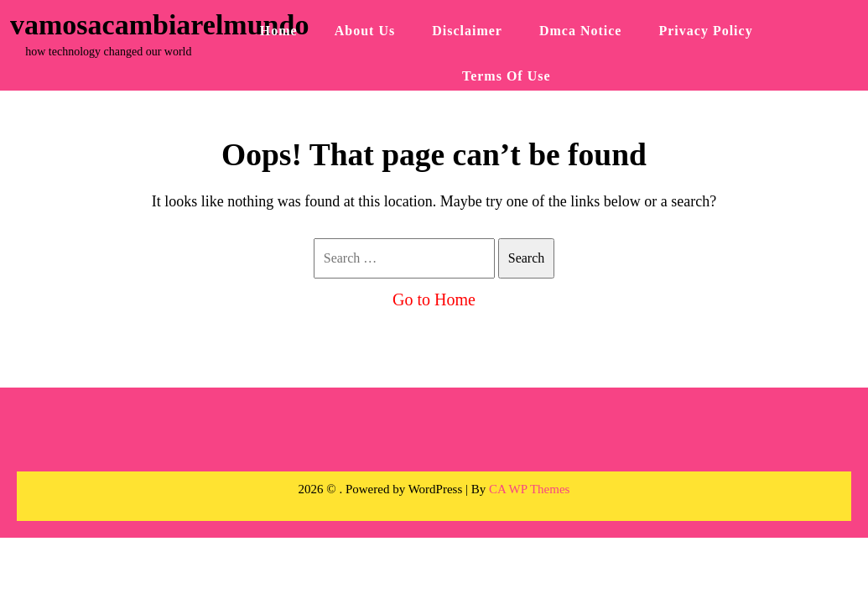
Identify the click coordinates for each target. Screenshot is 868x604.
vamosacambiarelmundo (159, 25)
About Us (365, 31)
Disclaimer (467, 31)
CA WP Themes (529, 489)
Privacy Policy (705, 31)
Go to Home (434, 299)
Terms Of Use (507, 76)
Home (279, 31)
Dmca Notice (581, 31)
